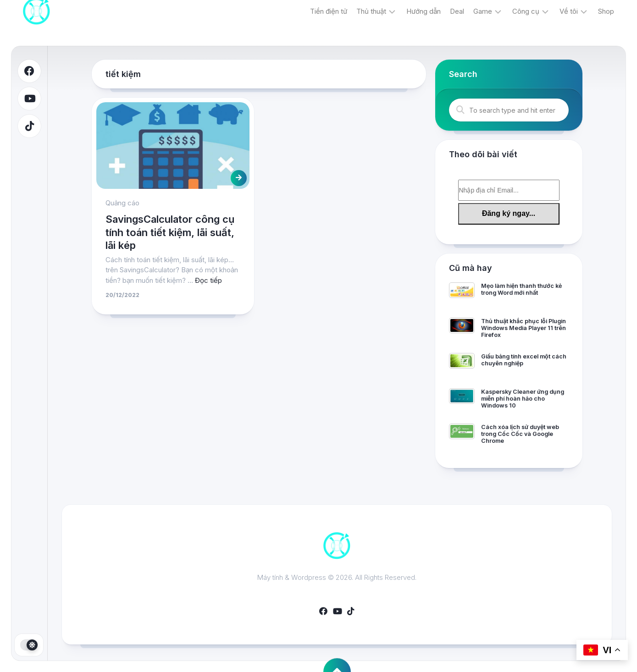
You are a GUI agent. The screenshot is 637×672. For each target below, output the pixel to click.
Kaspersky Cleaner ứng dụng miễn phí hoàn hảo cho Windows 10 (523, 399)
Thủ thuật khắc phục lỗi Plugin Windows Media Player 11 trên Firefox (523, 328)
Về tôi (569, 11)
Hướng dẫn (424, 11)
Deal (457, 11)
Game (483, 11)
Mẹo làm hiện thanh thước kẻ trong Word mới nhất (521, 289)
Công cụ (526, 11)
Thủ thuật (371, 11)
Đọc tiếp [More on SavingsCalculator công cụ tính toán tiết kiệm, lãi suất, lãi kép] (208, 280)
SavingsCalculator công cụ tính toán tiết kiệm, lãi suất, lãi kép (170, 232)
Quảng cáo (122, 203)
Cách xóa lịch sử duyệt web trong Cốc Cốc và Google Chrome (520, 434)
